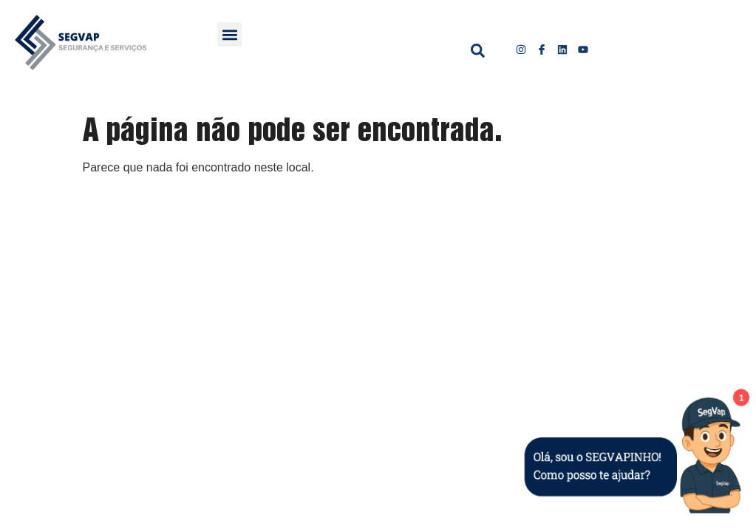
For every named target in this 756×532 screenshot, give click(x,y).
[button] (229, 34)
